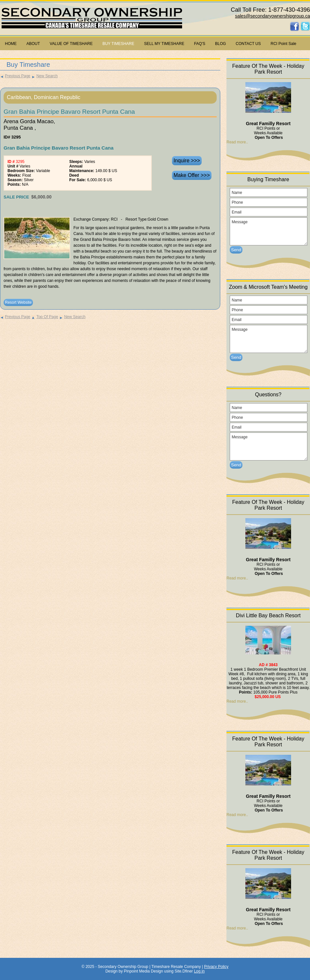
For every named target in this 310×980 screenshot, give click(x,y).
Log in (199, 971)
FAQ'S (200, 44)
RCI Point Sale (283, 44)
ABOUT (33, 44)
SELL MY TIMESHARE (164, 44)
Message (269, 231)
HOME (11, 44)
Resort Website (18, 302)
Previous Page (15, 76)
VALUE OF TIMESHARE (71, 44)
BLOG (220, 44)
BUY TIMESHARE (118, 44)
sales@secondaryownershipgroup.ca (272, 16)
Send (236, 250)
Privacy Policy (216, 967)
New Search (44, 76)
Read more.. (237, 142)
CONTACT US (248, 44)
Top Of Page (45, 317)
